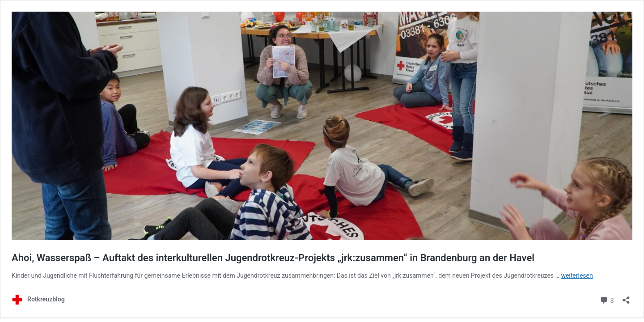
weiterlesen (577, 275)
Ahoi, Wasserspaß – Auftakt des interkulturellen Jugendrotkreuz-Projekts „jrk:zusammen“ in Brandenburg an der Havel (273, 258)
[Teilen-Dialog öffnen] (626, 297)
